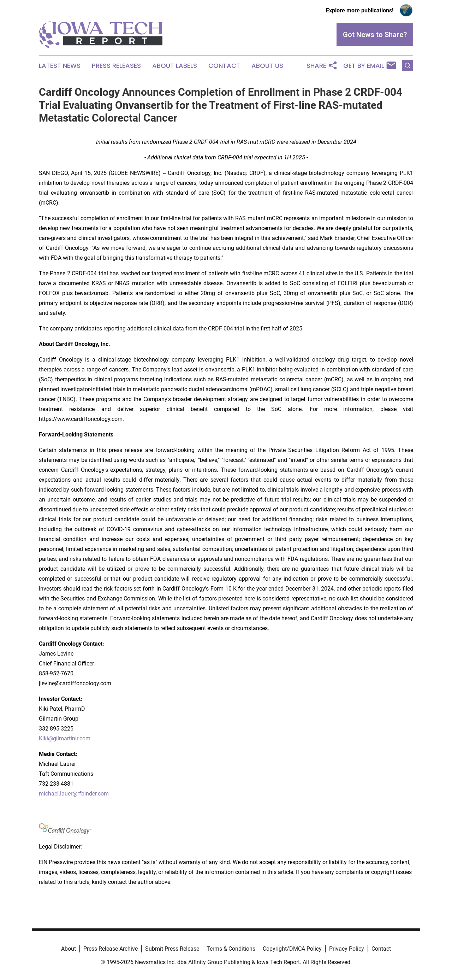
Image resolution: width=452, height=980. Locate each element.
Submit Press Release (172, 949)
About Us (267, 66)
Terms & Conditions (231, 949)
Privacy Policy (347, 949)
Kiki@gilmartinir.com (65, 738)
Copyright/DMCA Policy (292, 949)
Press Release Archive (111, 949)
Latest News (60, 66)
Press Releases (116, 66)
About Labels (175, 66)
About (69, 949)
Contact (224, 66)
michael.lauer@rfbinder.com (74, 794)
